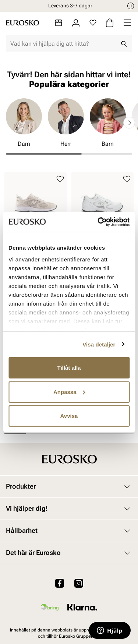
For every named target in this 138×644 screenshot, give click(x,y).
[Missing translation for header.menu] (127, 23)
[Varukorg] (110, 23)
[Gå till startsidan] (22, 23)
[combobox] (63, 44)
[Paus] (131, 6)
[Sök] (124, 44)
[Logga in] (76, 23)
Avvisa (69, 416)
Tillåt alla (69, 368)
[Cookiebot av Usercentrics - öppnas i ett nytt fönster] (98, 222)
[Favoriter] (93, 23)
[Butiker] (59, 23)
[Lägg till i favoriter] (60, 179)
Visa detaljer (99, 344)
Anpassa (69, 392)
